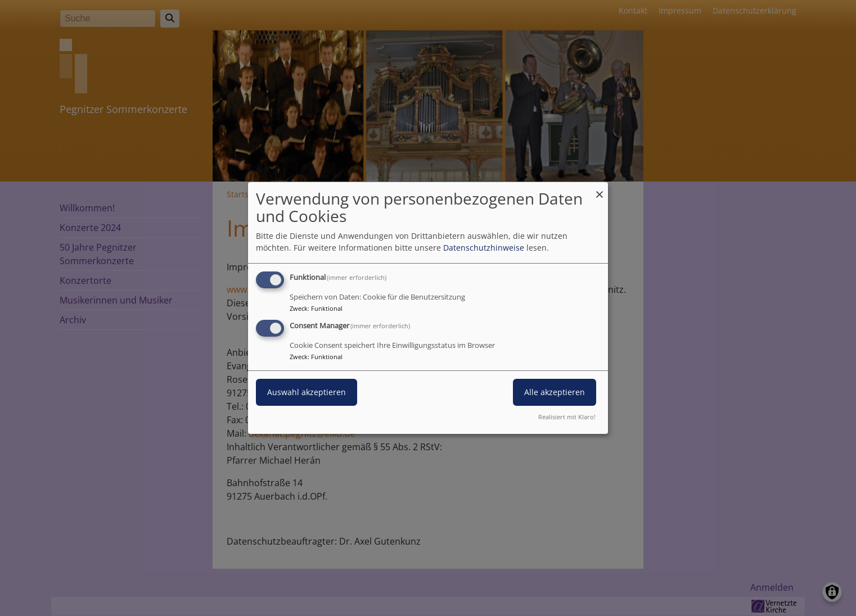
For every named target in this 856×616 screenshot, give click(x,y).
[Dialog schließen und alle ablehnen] (600, 189)
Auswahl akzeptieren (307, 392)
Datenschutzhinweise (484, 248)
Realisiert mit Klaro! (567, 417)
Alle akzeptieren (555, 392)
